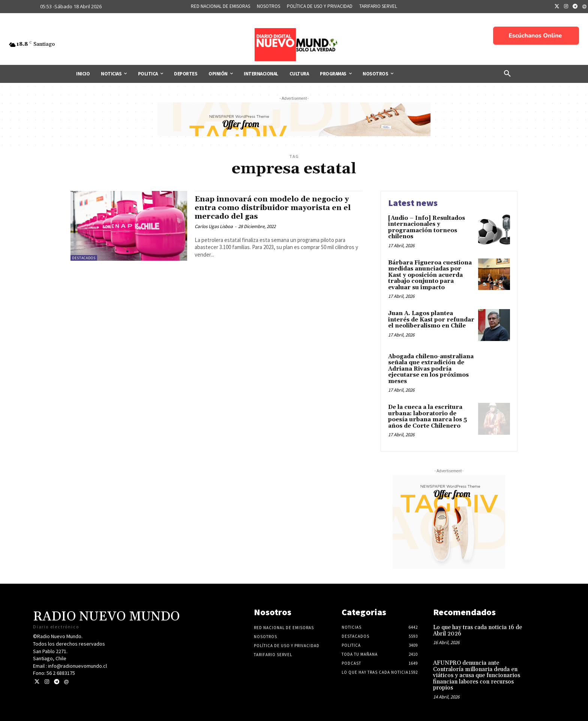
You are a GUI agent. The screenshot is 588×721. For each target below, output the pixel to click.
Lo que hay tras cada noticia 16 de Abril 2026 (478, 631)
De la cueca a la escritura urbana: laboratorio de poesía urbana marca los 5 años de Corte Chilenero (427, 417)
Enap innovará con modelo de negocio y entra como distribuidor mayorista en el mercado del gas (276, 208)
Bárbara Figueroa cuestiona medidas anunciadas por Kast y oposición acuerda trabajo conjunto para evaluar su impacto (430, 275)
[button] (507, 74)
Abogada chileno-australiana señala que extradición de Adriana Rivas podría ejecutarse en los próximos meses (431, 369)
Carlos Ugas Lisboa (214, 226)
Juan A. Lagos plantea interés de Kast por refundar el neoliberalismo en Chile (431, 320)
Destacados (84, 258)
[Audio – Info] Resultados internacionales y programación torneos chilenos (427, 228)
